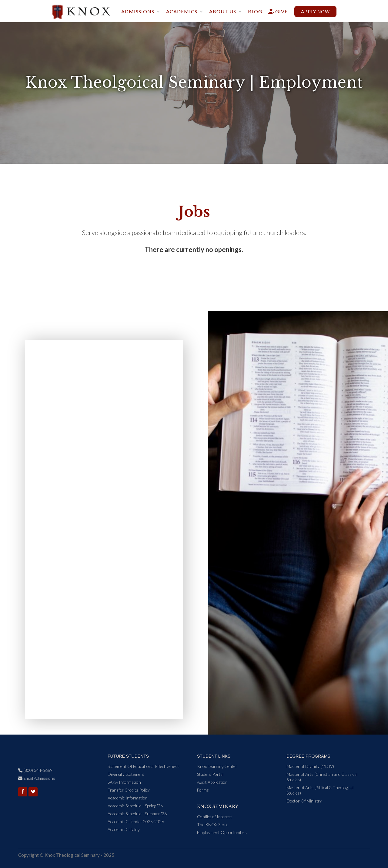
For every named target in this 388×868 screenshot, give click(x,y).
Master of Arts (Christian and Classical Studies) (322, 777)
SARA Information (124, 782)
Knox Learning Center (217, 766)
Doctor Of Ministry (304, 801)
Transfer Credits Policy (129, 790)
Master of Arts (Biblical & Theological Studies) (320, 790)
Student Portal (210, 774)
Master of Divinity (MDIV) (310, 766)
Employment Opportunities (222, 832)
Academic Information (128, 798)
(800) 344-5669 (35, 770)
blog (255, 11)
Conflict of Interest (214, 817)
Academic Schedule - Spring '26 (135, 806)
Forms (203, 790)
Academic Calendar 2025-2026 (136, 821)
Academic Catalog (124, 829)
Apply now (315, 12)
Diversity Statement (126, 774)
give (275, 11)
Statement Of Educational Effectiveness (144, 766)
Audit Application (212, 782)
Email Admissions (37, 778)
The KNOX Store (213, 824)
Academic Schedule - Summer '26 (137, 814)
